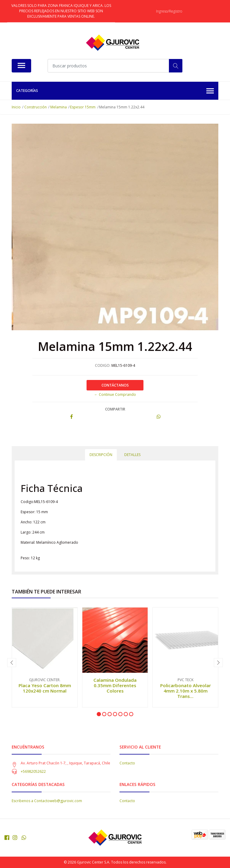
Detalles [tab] (132, 455)
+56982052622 (33, 771)
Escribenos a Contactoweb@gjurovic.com (47, 801)
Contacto (127, 763)
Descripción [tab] (101, 455)
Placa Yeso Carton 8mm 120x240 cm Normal (45, 688)
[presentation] (12, 663)
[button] (99, 714)
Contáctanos (115, 385)
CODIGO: (103, 365)
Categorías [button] (115, 91)
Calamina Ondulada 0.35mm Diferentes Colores (115, 685)
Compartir (115, 409)
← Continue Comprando (115, 394)
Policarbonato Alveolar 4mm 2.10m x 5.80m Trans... (186, 691)
